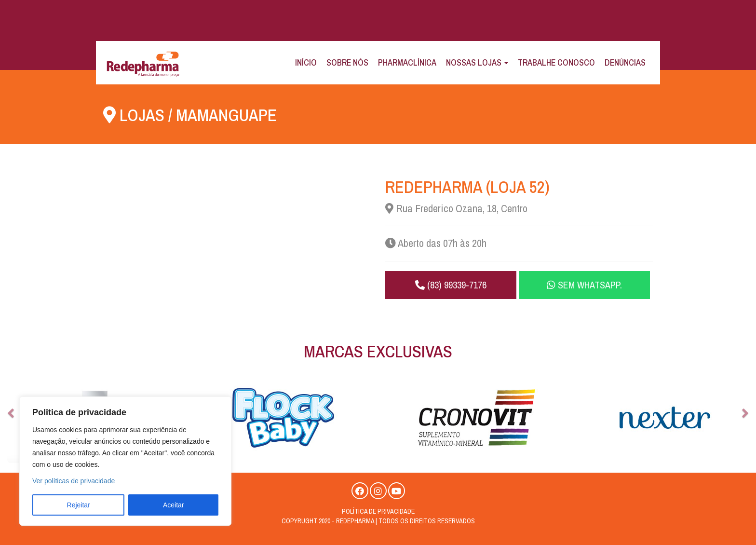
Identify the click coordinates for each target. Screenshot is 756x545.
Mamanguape (226, 115)
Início (306, 62)
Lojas (142, 115)
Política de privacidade (378, 511)
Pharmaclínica (407, 62)
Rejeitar (79, 505)
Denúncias (625, 62)
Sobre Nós (347, 62)
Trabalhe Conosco (556, 62)
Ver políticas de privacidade (74, 481)
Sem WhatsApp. (584, 285)
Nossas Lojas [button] (477, 62)
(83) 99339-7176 (451, 285)
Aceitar (174, 505)
